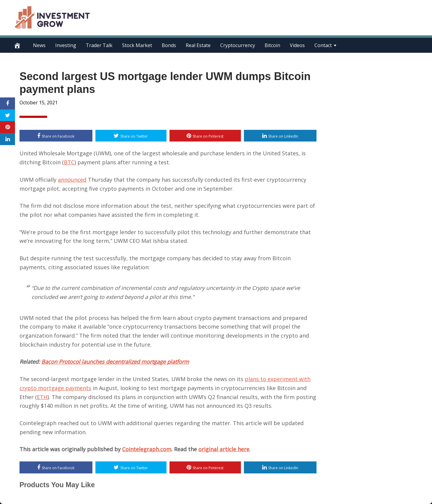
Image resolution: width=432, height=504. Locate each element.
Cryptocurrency (238, 45)
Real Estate (198, 45)
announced (72, 180)
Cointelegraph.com (147, 449)
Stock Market (137, 45)
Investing (66, 45)
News (39, 45)
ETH (42, 397)
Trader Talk (99, 45)
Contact (323, 45)
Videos (297, 45)
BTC (69, 162)
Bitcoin (272, 45)
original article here (224, 449)
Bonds (169, 45)
